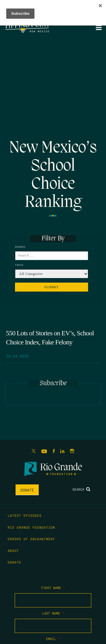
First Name (53, 588)
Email (53, 639)
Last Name (53, 613)
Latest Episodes (25, 515)
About (13, 550)
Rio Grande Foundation (31, 527)
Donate (27, 490)
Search (81, 489)
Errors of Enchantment (31, 539)
